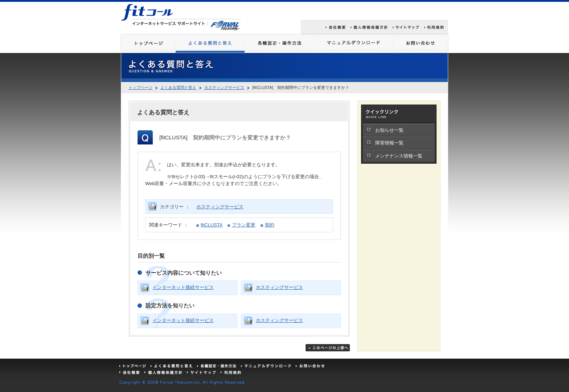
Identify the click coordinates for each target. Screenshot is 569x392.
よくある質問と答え (178, 87)
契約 (270, 225)
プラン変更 (244, 225)
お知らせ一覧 (389, 130)
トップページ (140, 87)
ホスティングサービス (224, 87)
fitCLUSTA (212, 225)
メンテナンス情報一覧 (399, 156)
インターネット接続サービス (183, 287)
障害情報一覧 (389, 143)
